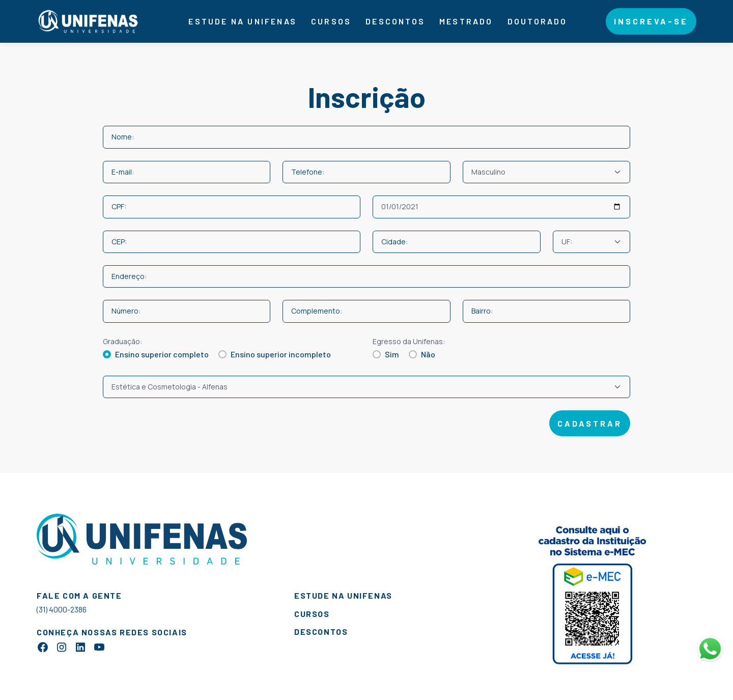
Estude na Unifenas (243, 21)
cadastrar (590, 423)
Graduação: (122, 341)
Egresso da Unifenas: (409, 341)
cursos (312, 614)
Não (428, 354)
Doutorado (538, 21)
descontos (395, 21)
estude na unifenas (343, 595)
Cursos (331, 21)
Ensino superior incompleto (281, 354)
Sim (392, 354)
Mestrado (466, 21)
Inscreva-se (651, 21)
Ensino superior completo (162, 354)
